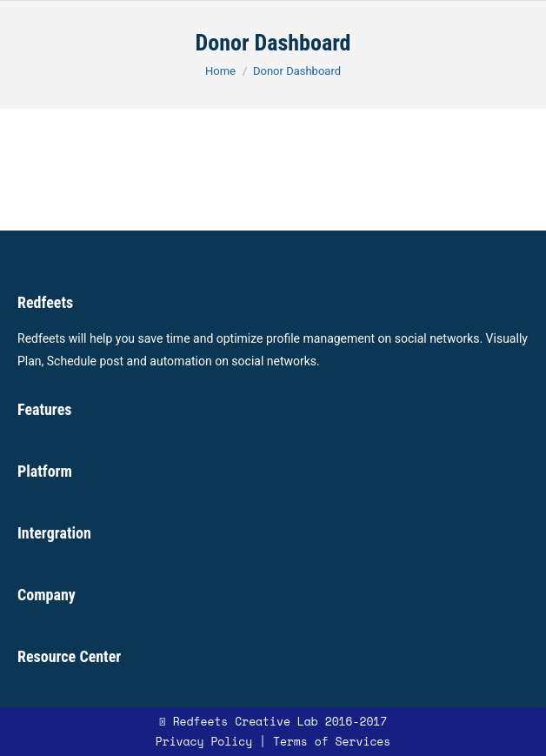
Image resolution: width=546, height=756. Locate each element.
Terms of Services (332, 741)
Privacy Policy (204, 741)
